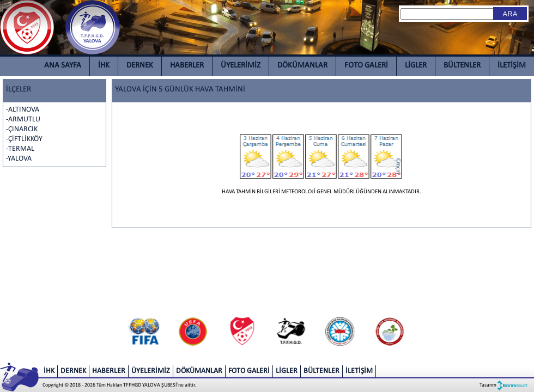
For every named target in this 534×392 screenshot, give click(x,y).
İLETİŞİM (512, 66)
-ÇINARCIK (22, 129)
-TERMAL (20, 149)
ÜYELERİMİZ (241, 66)
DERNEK (140, 66)
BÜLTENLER (462, 66)
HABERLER (187, 66)
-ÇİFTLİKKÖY (24, 139)
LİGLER (416, 66)
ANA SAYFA (63, 66)
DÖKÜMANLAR (302, 66)
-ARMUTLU (23, 120)
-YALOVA (19, 159)
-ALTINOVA (23, 110)
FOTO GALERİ (366, 66)
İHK (104, 66)
